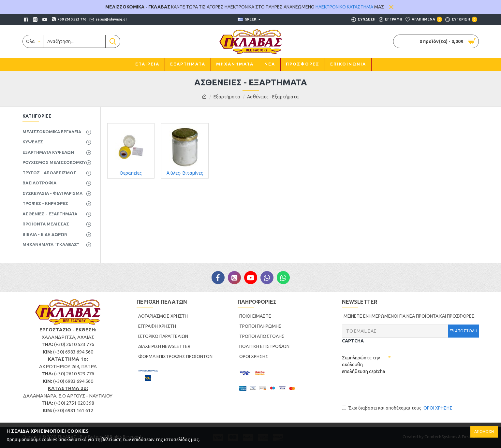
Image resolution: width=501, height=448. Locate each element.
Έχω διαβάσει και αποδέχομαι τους (398, 408)
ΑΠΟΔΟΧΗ (484, 432)
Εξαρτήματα (227, 97)
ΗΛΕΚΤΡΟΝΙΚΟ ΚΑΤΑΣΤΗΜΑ (344, 7)
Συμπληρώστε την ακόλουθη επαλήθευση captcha (363, 365)
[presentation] (391, 389)
